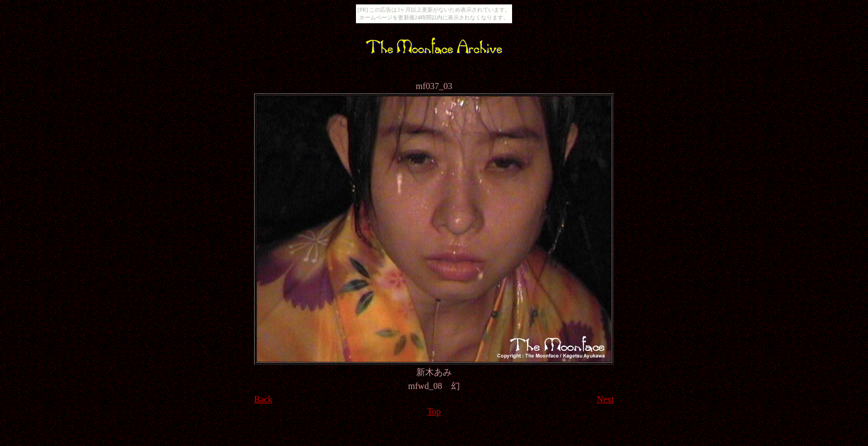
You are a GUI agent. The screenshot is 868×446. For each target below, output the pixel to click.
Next (605, 399)
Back (263, 399)
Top (434, 411)
